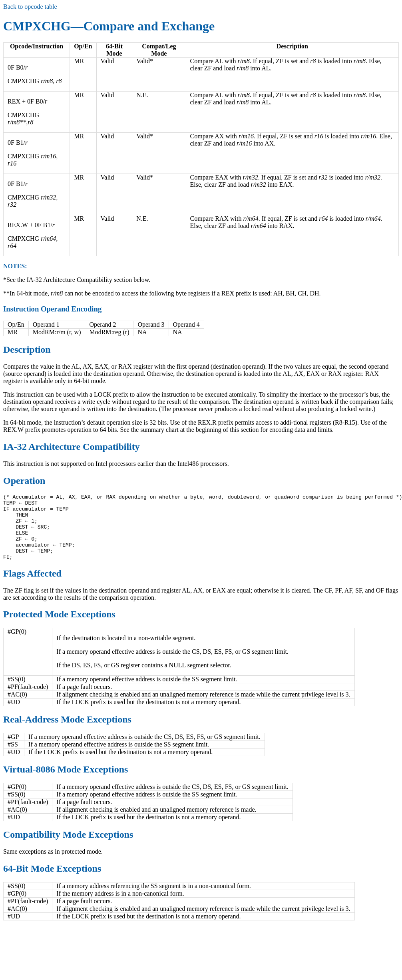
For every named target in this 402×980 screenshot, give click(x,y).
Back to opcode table (30, 7)
